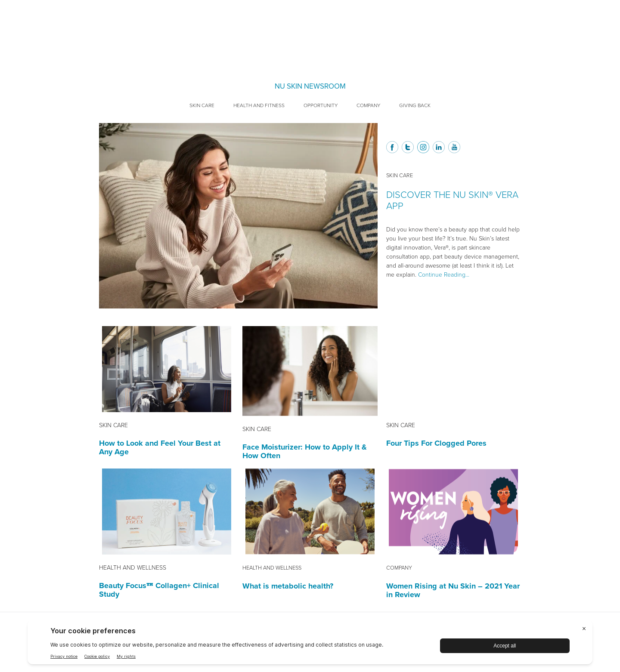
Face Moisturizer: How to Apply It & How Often (305, 451)
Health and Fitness (259, 105)
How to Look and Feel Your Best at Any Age (160, 447)
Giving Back (415, 105)
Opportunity (321, 105)
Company (368, 105)
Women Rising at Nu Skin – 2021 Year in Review (453, 590)
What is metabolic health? (288, 586)
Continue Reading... (444, 275)
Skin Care (202, 105)
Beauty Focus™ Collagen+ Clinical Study (159, 590)
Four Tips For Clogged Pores (436, 443)
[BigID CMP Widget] (310, 644)
